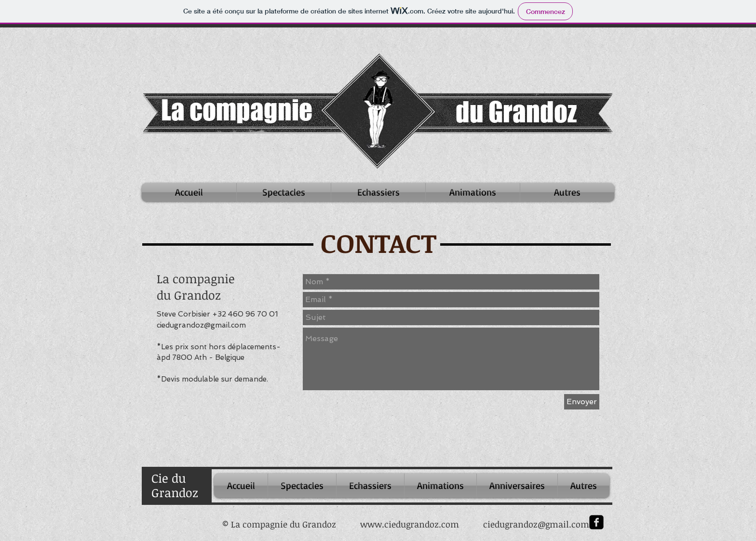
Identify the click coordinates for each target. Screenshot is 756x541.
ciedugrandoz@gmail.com (201, 325)
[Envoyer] (582, 402)
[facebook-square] (596, 522)
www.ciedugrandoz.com (410, 524)
